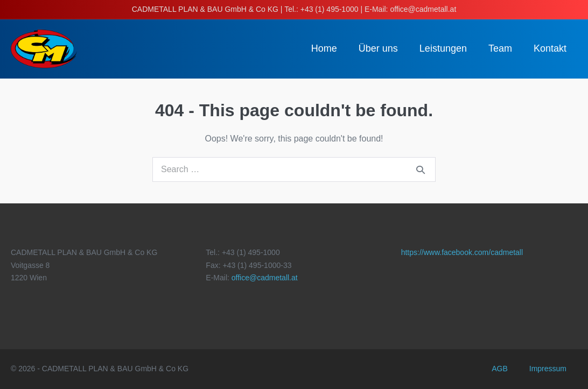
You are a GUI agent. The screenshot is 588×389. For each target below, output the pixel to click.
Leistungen (443, 48)
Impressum (548, 369)
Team (500, 48)
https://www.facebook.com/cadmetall (462, 252)
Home (324, 48)
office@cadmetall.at (265, 278)
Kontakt (550, 48)
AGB (500, 369)
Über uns (378, 48)
